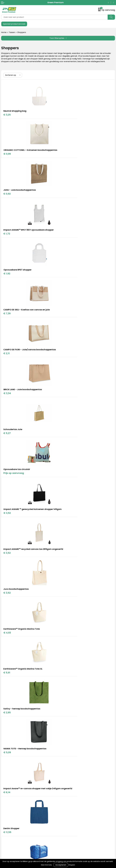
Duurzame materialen (69, 731)
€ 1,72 (64, 157)
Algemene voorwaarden (70, 759)
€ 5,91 (7, 403)
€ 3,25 (7, 114)
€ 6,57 (64, 486)
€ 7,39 (64, 197)
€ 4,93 (64, 363)
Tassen (12, 32)
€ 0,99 (64, 117)
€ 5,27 (7, 280)
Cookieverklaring (67, 762)
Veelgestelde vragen (10, 769)
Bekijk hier (34, 675)
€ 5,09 (7, 443)
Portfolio (63, 725)
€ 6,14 (64, 446)
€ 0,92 (7, 157)
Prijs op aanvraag (71, 280)
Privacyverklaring (67, 766)
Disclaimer (64, 769)
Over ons (5, 762)
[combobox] (54, 17)
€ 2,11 (7, 240)
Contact (5, 759)
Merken (63, 728)
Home (4, 32)
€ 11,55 (7, 486)
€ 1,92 (7, 197)
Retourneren (7, 766)
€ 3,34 (64, 237)
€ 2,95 (64, 403)
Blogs (62, 721)
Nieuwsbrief (6, 772)
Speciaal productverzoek (14, 24)
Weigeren (72, 865)
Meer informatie (46, 865)
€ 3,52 (7, 323)
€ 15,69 (8, 526)
